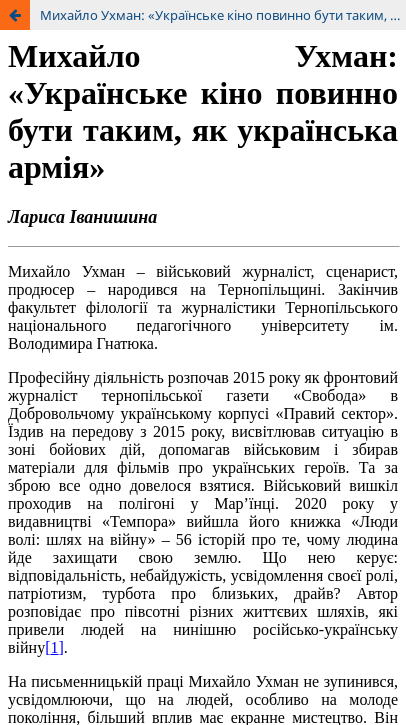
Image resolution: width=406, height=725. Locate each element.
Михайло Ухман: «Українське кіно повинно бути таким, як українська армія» (223, 15)
